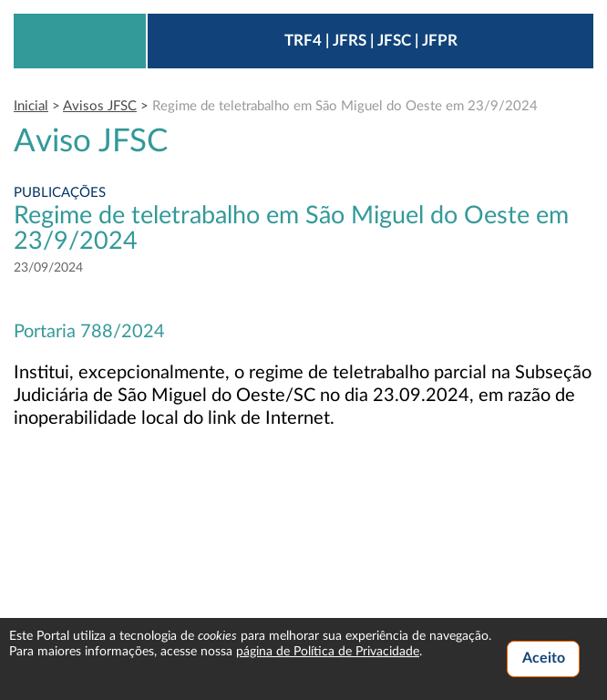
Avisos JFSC (100, 106)
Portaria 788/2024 (89, 332)
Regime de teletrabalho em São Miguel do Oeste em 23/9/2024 (345, 106)
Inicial (31, 106)
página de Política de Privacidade (328, 652)
